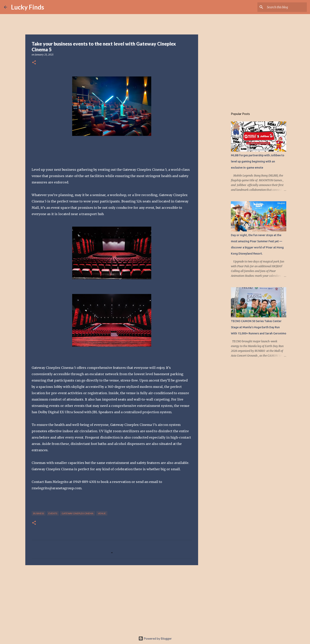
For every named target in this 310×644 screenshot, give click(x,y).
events (53, 513)
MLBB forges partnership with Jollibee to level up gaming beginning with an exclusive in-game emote (258, 161)
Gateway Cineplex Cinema (77, 513)
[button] (34, 63)
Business (39, 513)
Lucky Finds (28, 7)
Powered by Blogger (155, 638)
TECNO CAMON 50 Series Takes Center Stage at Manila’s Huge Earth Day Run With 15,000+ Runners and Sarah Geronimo (259, 327)
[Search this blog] (286, 7)
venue (102, 513)
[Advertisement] (112, 599)
